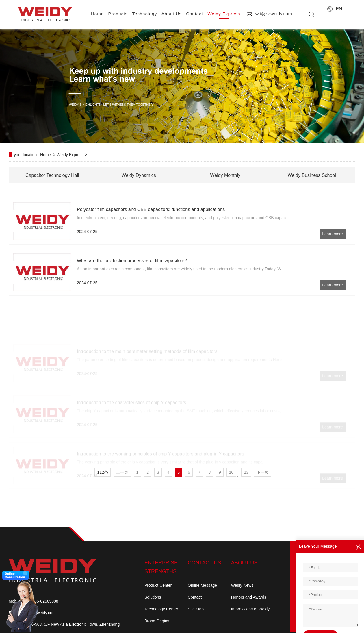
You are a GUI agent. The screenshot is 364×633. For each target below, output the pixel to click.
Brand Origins (157, 621)
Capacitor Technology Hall (52, 175)
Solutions (153, 597)
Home (45, 155)
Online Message (202, 585)
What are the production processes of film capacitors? (132, 261)
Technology (144, 14)
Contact (195, 597)
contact (195, 14)
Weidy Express (224, 14)
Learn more (333, 234)
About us (172, 14)
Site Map (196, 609)
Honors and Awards (249, 597)
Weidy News (242, 585)
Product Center (158, 585)
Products (118, 14)
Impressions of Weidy (250, 609)
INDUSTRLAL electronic (45, 15)
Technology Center (161, 609)
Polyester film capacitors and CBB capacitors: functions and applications (151, 209)
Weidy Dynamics (139, 175)
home (97, 14)
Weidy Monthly (225, 175)
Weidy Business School (312, 175)
